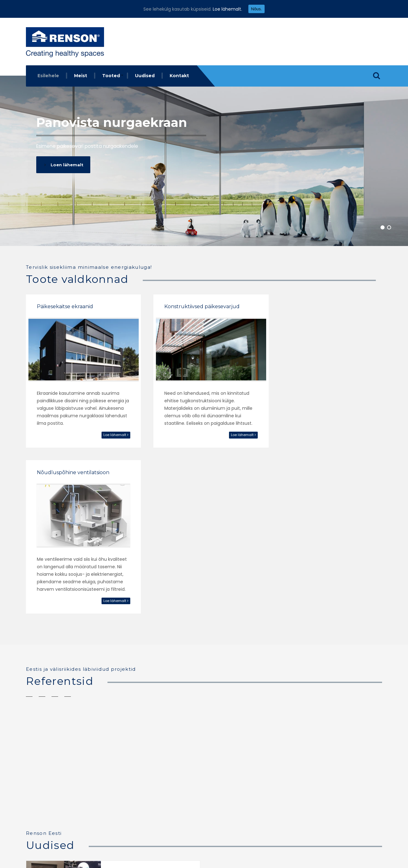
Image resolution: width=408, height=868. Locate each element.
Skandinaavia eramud (308, 618)
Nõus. (257, 9)
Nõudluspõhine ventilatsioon (319, 305)
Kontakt (179, 75)
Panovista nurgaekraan (112, 122)
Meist (81, 75)
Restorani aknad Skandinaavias (196, 618)
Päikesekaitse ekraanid (65, 305)
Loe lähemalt (111, 433)
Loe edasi (114, 736)
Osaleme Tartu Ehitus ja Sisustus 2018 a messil (140, 713)
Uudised (145, 75)
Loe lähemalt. (227, 9)
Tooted (111, 75)
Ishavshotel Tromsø (60, 618)
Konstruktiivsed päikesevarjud (197, 305)
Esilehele (48, 75)
